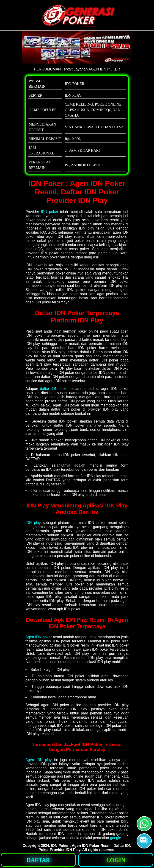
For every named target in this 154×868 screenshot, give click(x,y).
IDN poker (49, 212)
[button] (144, 841)
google (115, 838)
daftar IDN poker (54, 389)
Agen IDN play (39, 760)
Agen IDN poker (39, 637)
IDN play (33, 523)
